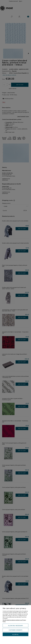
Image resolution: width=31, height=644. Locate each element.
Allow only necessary (16, 626)
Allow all (15, 634)
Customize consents (16, 630)
